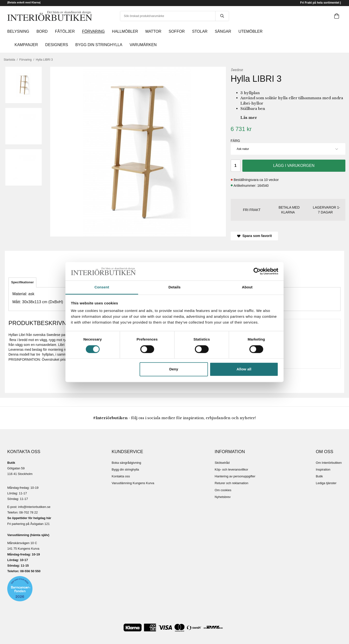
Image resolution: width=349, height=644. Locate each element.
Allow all (244, 369)
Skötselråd (222, 463)
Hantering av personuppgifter (235, 476)
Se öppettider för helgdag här (29, 518)
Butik (319, 476)
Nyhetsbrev (223, 497)
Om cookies (223, 490)
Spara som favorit (254, 236)
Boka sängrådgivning (126, 463)
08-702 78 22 (28, 512)
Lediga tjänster (326, 483)
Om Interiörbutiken (329, 463)
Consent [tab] (102, 287)
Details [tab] (174, 287)
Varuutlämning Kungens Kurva (133, 483)
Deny (174, 369)
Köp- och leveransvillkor (231, 469)
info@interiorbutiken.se (34, 507)
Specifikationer (22, 282)
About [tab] (247, 287)
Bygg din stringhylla (125, 469)
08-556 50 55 (29, 571)
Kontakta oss (121, 476)
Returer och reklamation (232, 483)
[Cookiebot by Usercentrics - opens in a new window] (257, 271)
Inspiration (323, 469)
